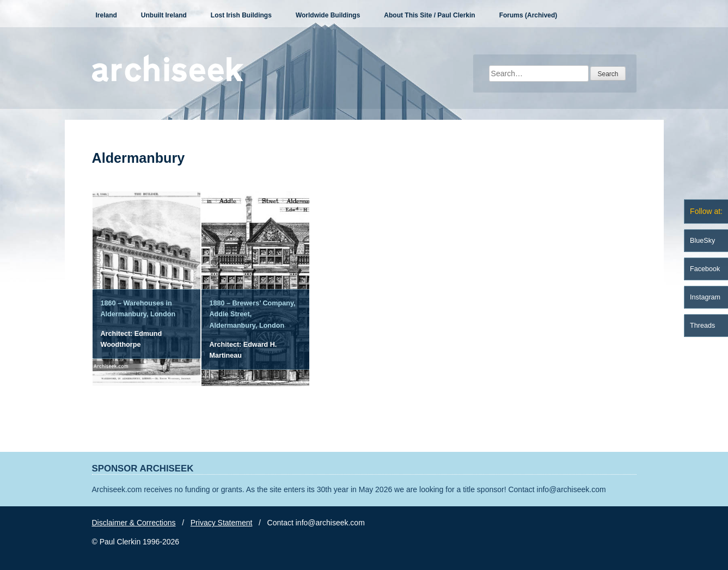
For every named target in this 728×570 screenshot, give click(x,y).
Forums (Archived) (528, 15)
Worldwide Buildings (328, 15)
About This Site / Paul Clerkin (429, 15)
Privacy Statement (222, 523)
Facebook (705, 269)
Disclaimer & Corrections (134, 523)
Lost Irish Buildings (241, 15)
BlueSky (702, 241)
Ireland (106, 15)
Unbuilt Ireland (164, 15)
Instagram (705, 297)
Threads (702, 326)
